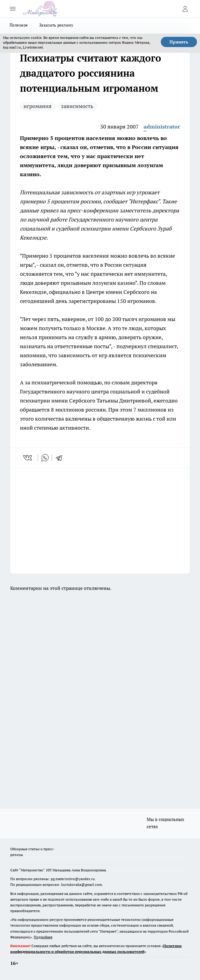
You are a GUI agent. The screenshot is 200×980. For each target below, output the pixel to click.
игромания (38, 106)
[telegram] (61, 458)
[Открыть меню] (13, 9)
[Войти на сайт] (185, 9)
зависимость (77, 106)
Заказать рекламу (56, 25)
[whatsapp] (45, 458)
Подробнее (43, 937)
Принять (179, 42)
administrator (162, 127)
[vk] (28, 458)
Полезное (19, 25)
